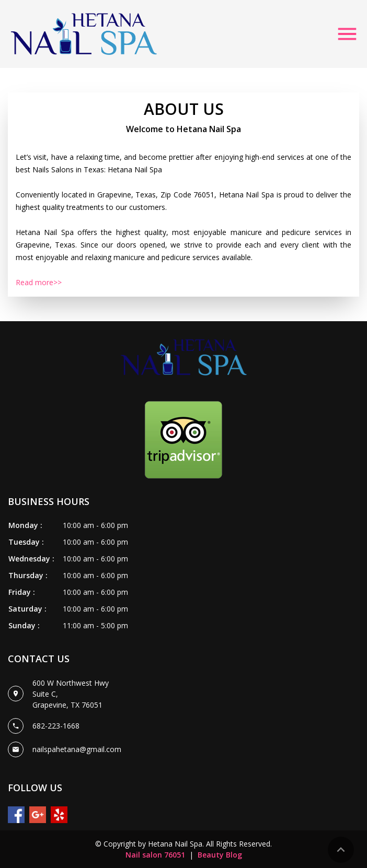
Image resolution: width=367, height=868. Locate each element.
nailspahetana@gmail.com (77, 749)
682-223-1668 (56, 726)
